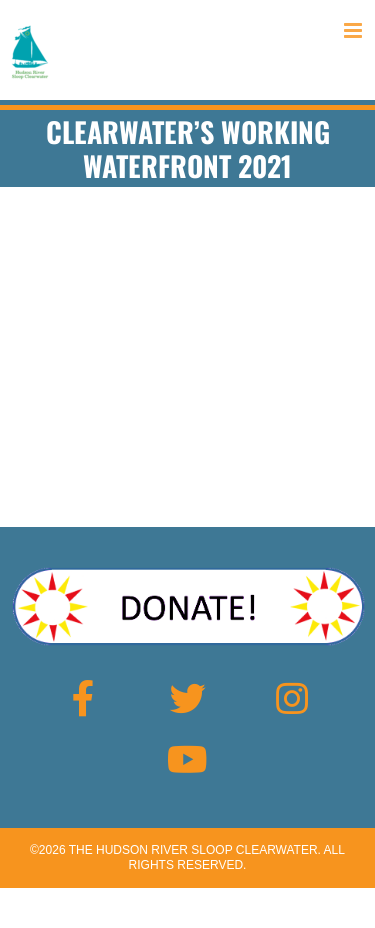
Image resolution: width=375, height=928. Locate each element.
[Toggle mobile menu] (354, 30)
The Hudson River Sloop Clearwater (193, 850)
